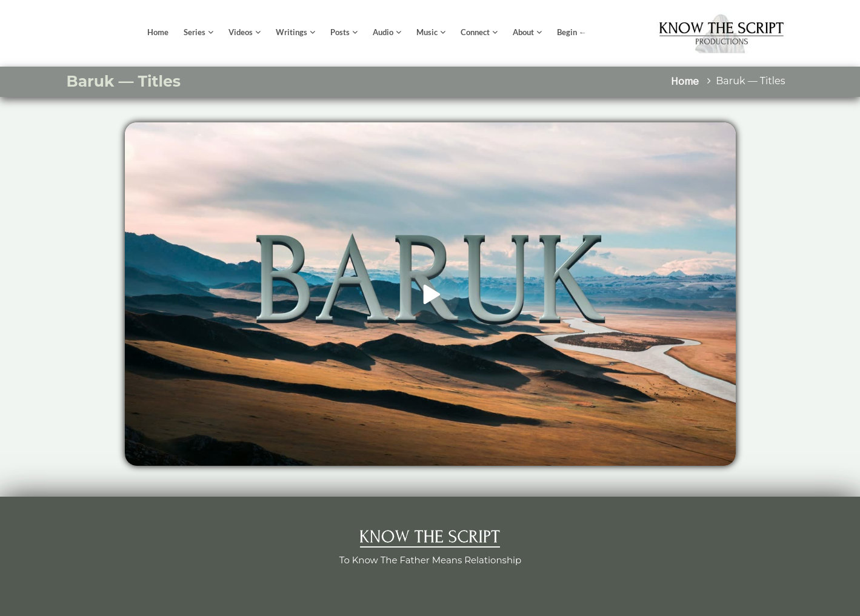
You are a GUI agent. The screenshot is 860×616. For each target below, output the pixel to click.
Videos (241, 32)
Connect (475, 32)
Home (158, 32)
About (523, 32)
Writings (292, 32)
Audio (383, 32)
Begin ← (572, 32)
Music (427, 32)
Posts (340, 32)
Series (195, 32)
